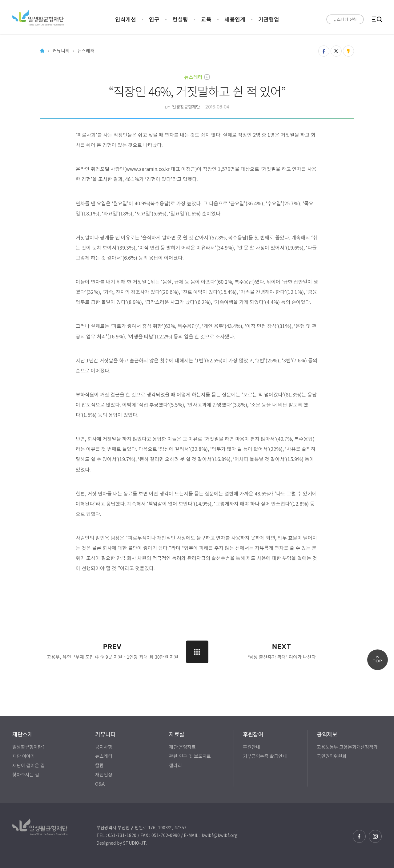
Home (42, 51)
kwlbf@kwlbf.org (220, 835)
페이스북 (359, 836)
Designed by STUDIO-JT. (122, 843)
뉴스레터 (193, 77)
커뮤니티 (61, 51)
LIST (197, 652)
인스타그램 (375, 836)
